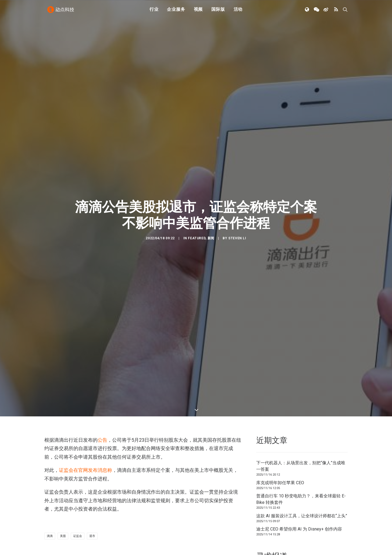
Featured (197, 209)
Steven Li (237, 209)
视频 (198, 11)
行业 (154, 11)
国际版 (218, 11)
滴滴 (50, 478)
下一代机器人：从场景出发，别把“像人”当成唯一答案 (301, 409)
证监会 (78, 478)
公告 (102, 382)
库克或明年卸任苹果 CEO (280, 425)
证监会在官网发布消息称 (85, 412)
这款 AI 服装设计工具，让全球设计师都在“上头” (302, 458)
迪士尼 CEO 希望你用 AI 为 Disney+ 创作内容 (299, 472)
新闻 (211, 209)
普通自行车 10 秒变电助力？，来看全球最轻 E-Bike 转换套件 (301, 442)
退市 (92, 478)
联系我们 (329, 521)
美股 (63, 478)
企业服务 (176, 11)
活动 (238, 11)
